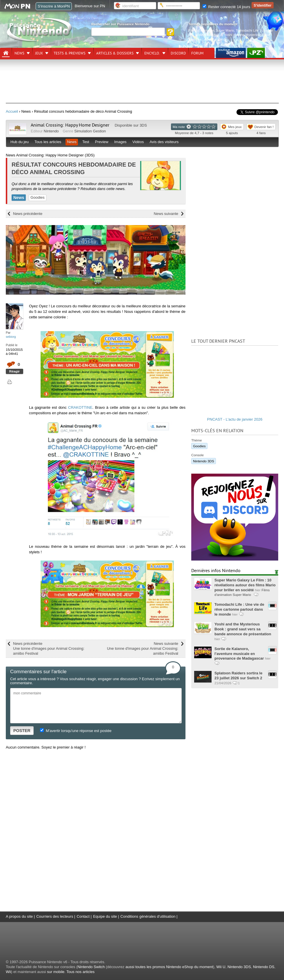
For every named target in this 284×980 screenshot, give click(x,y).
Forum (197, 53)
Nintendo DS (264, 967)
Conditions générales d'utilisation (148, 916)
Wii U (221, 967)
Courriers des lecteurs (55, 916)
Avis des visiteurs (164, 142)
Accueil (12, 111)
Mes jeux (235, 127)
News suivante (166, 214)
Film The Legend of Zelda (208, 39)
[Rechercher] (128, 32)
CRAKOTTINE (80, 407)
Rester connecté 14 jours (226, 7)
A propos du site (19, 916)
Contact (83, 916)
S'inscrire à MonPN (54, 6)
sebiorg (11, 337)
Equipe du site (105, 916)
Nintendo (51, 131)
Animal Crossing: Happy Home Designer (70, 125)
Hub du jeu (20, 142)
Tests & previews (70, 53)
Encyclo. (152, 53)
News (19, 53)
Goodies (37, 197)
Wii (8, 972)
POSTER (22, 731)
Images (120, 142)
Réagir (14, 371)
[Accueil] (6, 53)
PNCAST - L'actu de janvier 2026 (235, 419)
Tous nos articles (80, 972)
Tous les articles (48, 142)
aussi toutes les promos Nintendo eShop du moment (169, 967)
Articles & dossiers (115, 53)
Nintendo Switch (91, 967)
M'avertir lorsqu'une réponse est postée (76, 731)
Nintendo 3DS (204, 461)
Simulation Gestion (90, 131)
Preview (102, 142)
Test (86, 142)
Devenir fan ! (264, 127)
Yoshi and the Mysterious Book (247, 35)
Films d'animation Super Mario (211, 30)
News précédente (28, 214)
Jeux (39, 53)
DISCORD (178, 53)
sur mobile (56, 972)
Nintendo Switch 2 (209, 35)
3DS (143, 125)
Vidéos (138, 142)
